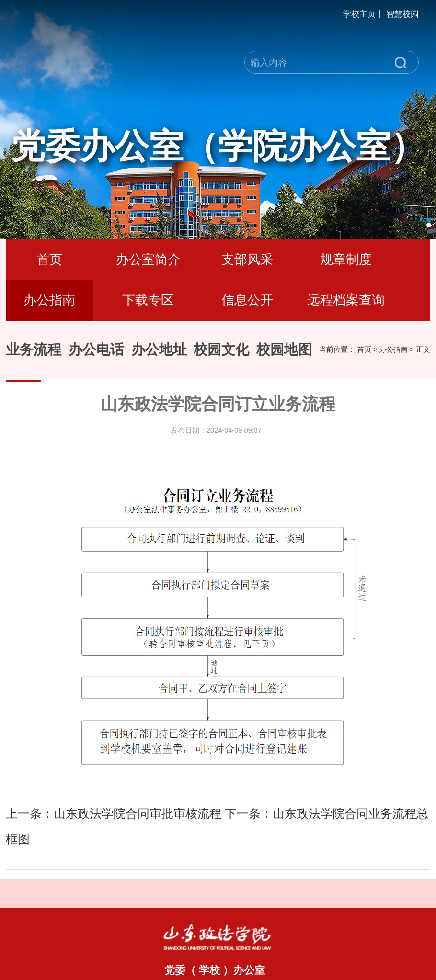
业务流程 (34, 349)
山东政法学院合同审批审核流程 (138, 813)
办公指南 (49, 300)
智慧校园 (402, 14)
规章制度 (346, 259)
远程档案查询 (346, 300)
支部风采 (247, 259)
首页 (49, 259)
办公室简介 (148, 259)
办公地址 (159, 349)
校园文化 (221, 349)
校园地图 (284, 349)
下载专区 (148, 300)
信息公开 (247, 300)
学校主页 (359, 14)
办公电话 (96, 349)
